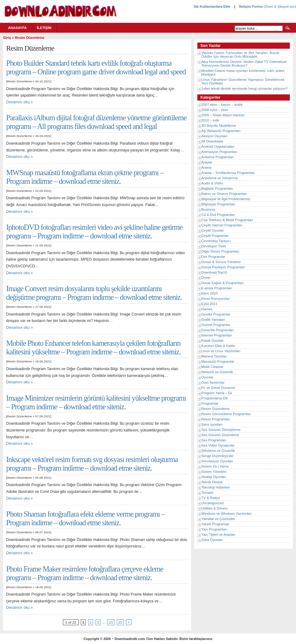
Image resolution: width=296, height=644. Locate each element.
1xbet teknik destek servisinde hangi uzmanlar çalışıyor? (245, 89)
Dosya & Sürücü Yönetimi (221, 262)
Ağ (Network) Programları (221, 131)
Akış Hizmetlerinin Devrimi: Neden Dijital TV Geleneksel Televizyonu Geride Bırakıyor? (244, 64)
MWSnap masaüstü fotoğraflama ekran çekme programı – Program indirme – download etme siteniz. (85, 177)
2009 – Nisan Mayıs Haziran (223, 115)
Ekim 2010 (210, 293)
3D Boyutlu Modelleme (219, 126)
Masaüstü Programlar (218, 361)
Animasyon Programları (219, 152)
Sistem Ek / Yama (215, 466)
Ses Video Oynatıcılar (218, 445)
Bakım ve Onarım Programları (224, 194)
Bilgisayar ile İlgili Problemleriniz (226, 199)
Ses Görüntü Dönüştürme (221, 430)
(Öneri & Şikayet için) (279, 6)
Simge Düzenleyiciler (217, 456)
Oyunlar (207, 377)
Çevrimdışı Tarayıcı (216, 241)
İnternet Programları (217, 335)
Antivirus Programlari (217, 157)
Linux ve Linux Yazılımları (221, 351)
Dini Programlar (213, 257)
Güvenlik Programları (218, 330)
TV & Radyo (211, 498)
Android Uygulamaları (218, 147)
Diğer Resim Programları (220, 251)
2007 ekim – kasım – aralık (222, 105)
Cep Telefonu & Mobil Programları (227, 220)
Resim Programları (216, 419)
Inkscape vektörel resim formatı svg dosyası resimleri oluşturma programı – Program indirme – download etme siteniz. (92, 464)
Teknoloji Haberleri (216, 487)
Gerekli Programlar (216, 314)
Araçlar (207, 162)
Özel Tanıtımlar (213, 382)
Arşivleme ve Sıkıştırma (220, 178)
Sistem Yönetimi (214, 472)
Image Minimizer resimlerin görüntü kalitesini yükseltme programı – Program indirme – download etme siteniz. (96, 402)
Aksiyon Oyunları (214, 136)
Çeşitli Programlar (215, 236)
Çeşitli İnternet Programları (222, 225)
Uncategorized (212, 503)
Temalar (208, 493)
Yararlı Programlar (215, 524)
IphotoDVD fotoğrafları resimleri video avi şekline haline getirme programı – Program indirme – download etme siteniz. (94, 231)
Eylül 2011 (209, 304)
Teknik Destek (212, 482)
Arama (206, 167)
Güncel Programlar (216, 325)
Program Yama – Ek (217, 393)
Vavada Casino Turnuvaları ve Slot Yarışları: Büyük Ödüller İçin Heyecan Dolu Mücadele (240, 55)
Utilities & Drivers (214, 508)
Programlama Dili (215, 398)
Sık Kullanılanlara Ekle (212, 6)
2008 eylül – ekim (215, 110)
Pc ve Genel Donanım (218, 388)
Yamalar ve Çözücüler (218, 519)
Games (207, 309)
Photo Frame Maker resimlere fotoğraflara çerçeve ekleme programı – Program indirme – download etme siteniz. (85, 573)
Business (208, 209)
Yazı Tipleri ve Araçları (218, 535)
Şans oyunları (212, 424)
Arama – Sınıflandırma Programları (228, 173)
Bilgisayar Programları (218, 204)
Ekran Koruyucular (216, 299)
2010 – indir (210, 120)
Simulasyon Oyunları (217, 461)
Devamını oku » (19, 102)
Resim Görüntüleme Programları (226, 414)
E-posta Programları (217, 288)
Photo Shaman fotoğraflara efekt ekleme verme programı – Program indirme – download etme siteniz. (85, 518)
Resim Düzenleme (20, 81)
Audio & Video (212, 183)
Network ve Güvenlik (217, 372)
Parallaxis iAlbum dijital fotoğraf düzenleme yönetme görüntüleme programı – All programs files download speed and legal (96, 122)
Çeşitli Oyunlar (213, 230)
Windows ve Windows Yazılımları (227, 514)
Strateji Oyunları (214, 477)
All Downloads (212, 141)
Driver (206, 278)
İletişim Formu (251, 6)
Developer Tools (214, 246)
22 (120, 622)
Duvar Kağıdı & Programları (222, 283)
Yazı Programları (214, 529)
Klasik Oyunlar (212, 341)
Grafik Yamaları (213, 320)
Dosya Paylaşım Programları (223, 267)
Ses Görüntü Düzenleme (220, 435)
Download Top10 (214, 272)
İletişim (44, 28)
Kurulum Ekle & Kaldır (218, 346)
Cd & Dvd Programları (218, 215)
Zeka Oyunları (212, 540)
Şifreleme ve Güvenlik (218, 451)
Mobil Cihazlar (212, 367)
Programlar (210, 403)
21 (111, 622)
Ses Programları (214, 440)
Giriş (7, 38)
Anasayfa (17, 28)
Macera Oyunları (214, 356)
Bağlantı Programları (217, 188)
